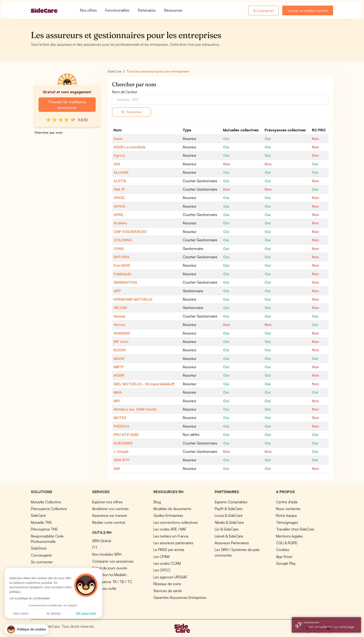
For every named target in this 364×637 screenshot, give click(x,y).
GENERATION (125, 282)
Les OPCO (162, 570)
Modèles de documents (172, 509)
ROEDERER (123, 443)
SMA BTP (122, 460)
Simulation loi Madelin (109, 575)
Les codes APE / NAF (170, 529)
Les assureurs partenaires (173, 543)
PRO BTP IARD (126, 435)
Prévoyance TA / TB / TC (112, 582)
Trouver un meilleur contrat (308, 11)
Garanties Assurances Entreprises (180, 597)
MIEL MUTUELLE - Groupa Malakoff (144, 384)
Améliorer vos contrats (110, 509)
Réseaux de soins (167, 584)
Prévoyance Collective (49, 509)
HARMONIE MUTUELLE (133, 299)
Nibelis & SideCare (229, 522)
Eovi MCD (122, 265)
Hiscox (119, 325)
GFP (117, 291)
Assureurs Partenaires (232, 543)
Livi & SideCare (227, 529)
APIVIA (119, 206)
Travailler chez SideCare (295, 529)
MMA (118, 392)
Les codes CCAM (167, 563)
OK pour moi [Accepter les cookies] (43, 614)
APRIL (119, 215)
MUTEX (120, 418)
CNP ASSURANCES (130, 232)
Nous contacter (288, 509)
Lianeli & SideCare (229, 536)
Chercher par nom (48, 133)
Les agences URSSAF (170, 577)
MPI (117, 401)
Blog (157, 502)
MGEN (119, 375)
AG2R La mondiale (129, 147)
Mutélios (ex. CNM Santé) (135, 409)
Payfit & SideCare (229, 509)
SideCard (38, 515)
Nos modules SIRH (107, 554)
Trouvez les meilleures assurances (67, 105)
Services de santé (168, 591)
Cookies (283, 550)
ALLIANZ (121, 172)
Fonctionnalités (117, 10)
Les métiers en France (171, 536)
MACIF (119, 358)
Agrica (119, 155)
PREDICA (121, 426)
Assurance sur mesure (110, 515)
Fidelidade (122, 274)
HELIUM (120, 308)
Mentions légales (289, 536)
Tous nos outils (104, 588)
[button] (26, 629)
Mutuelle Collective (46, 502)
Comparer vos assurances (113, 561)
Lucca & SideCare (229, 515)
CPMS (119, 249)
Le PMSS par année (169, 550)
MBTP (119, 367)
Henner (120, 316)
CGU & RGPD (287, 543)
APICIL (119, 198)
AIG (117, 164)
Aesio (118, 139)
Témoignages (287, 522)
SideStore (39, 548)
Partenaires (147, 10)
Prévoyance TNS (44, 529)
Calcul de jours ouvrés (110, 568)
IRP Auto (121, 342)
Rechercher (132, 112)
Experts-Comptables (231, 502)
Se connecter (263, 11)
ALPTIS (120, 181)
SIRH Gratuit (102, 541)
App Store (284, 557)
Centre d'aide (287, 502)
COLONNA (123, 240)
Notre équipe (286, 515)
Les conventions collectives (176, 522)
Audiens (120, 223)
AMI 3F (119, 189)
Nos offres (88, 10)
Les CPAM (161, 557)
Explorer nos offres (107, 502)
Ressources (173, 10)
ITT (95, 547)
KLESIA (120, 350)
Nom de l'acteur (125, 92)
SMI (117, 468)
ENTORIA (122, 257)
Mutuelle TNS (41, 522)
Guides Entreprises (168, 515)
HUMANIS (122, 333)
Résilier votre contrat (109, 522)
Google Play (286, 563)
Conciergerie (41, 555)
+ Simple (121, 451)
